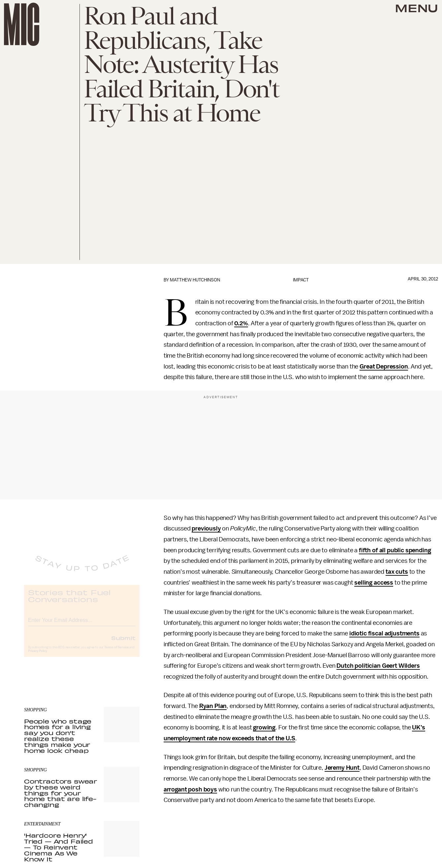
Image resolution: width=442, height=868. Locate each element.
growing (264, 727)
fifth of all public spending (395, 550)
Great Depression (384, 367)
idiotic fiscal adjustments (384, 633)
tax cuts (397, 572)
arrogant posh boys (190, 789)
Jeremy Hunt (342, 768)
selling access (374, 583)
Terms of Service (116, 653)
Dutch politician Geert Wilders (378, 666)
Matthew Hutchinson (195, 280)
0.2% (241, 323)
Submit (123, 643)
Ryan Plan (213, 706)
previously (206, 529)
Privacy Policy (38, 657)
